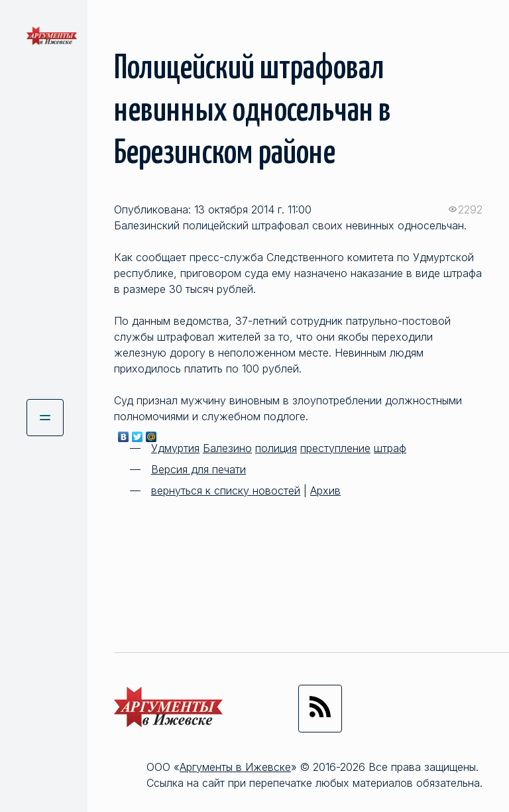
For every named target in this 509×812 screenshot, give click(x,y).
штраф (390, 448)
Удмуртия (175, 448)
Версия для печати (198, 469)
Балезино (227, 448)
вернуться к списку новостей (226, 491)
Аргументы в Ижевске (235, 767)
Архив (325, 491)
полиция (276, 448)
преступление (335, 448)
